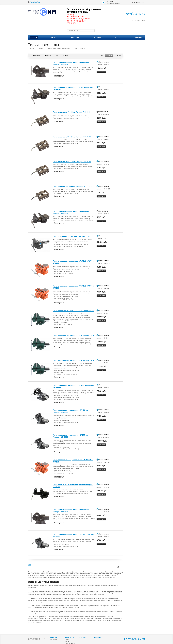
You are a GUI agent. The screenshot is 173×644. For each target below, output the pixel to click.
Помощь (83, 638)
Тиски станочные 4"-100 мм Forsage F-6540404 (72, 112)
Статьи (67, 642)
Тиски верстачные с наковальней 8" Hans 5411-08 (73, 311)
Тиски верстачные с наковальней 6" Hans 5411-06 (73, 336)
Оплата (117, 37)
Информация (69, 638)
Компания (74, 37)
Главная (31, 49)
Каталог (34, 37)
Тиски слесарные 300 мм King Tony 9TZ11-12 (71, 236)
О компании (54, 640)
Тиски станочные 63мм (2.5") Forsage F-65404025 (73, 187)
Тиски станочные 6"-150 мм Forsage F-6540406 (72, 162)
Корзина (110, 1)
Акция (54, 37)
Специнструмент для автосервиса (59, 49)
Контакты (138, 37)
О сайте (67, 640)
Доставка (97, 37)
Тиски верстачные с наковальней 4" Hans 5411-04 (73, 360)
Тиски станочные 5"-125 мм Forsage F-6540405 (72, 137)
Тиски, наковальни (79, 49)
